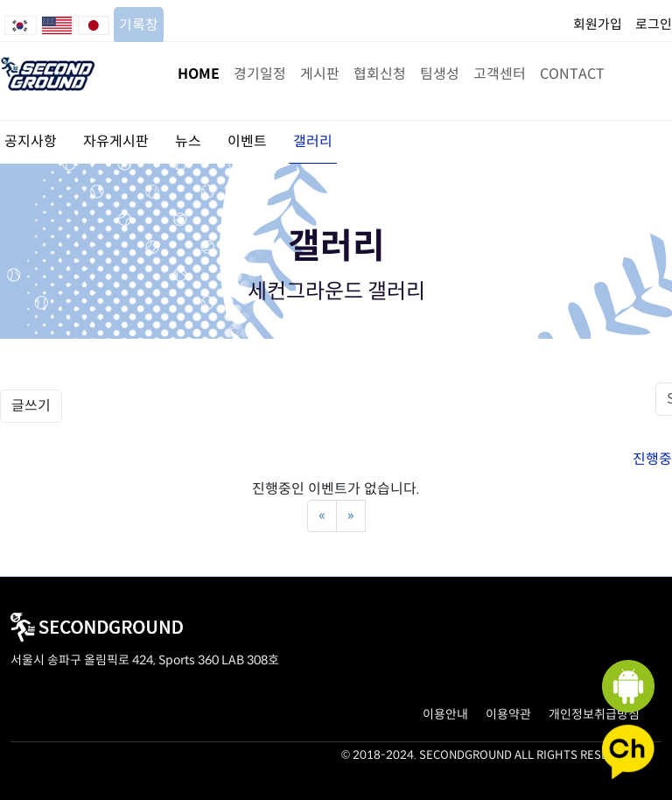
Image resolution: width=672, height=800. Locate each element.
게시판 (320, 74)
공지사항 (31, 141)
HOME (199, 74)
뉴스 (188, 141)
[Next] (351, 516)
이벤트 (247, 141)
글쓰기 (31, 406)
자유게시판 (116, 141)
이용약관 (508, 714)
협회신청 (380, 74)
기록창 (139, 25)
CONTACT (572, 74)
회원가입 (598, 24)
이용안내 (445, 714)
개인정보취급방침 (594, 714)
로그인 (654, 24)
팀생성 (440, 74)
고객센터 (500, 74)
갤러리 (313, 141)
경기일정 (260, 74)
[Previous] (322, 516)
